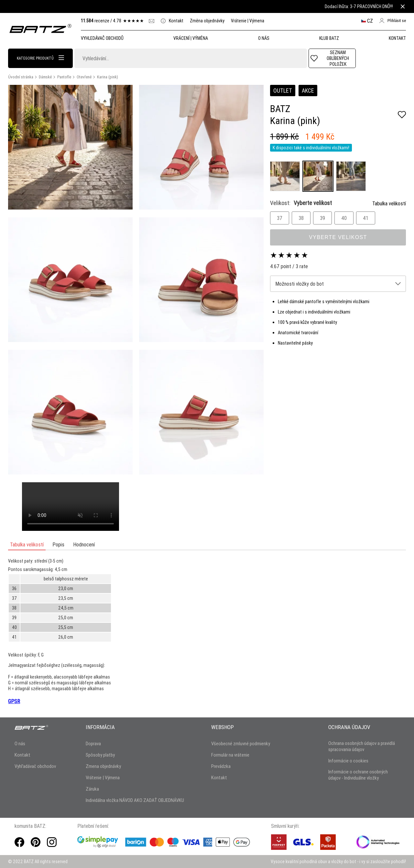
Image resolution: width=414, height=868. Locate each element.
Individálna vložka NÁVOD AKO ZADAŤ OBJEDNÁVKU (135, 800)
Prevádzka (221, 766)
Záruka (92, 789)
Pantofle (64, 77)
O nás (20, 743)
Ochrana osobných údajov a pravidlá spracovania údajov (362, 746)
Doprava (93, 743)
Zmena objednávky (103, 766)
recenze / (112, 21)
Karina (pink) (108, 77)
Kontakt (172, 21)
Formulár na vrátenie (230, 755)
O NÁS (264, 38)
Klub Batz (329, 38)
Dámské (45, 77)
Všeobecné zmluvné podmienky (241, 743)
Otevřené (84, 77)
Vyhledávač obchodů (102, 38)
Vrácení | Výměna (191, 38)
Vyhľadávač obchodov (35, 766)
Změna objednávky (207, 21)
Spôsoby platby (100, 755)
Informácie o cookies (348, 761)
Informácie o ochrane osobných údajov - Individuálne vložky (358, 775)
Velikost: (301, 203)
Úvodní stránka (21, 77)
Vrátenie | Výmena (248, 21)
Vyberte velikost (338, 237)
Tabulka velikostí (389, 203)
